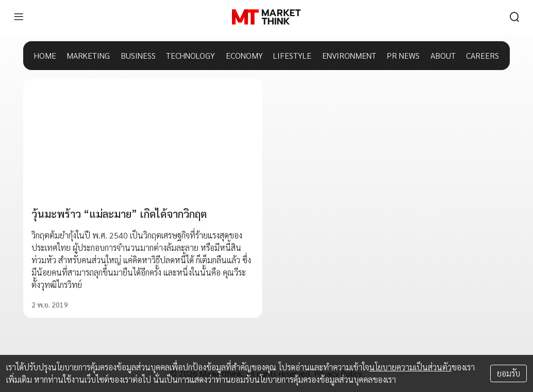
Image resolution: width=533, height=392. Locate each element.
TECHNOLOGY (190, 55)
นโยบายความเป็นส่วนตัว (410, 367)
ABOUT (443, 55)
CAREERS (482, 55)
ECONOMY (244, 55)
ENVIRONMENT (349, 55)
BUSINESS (138, 55)
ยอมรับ (509, 373)
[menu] (19, 17)
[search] (514, 17)
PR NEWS (403, 55)
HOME (45, 55)
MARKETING (88, 55)
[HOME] (266, 17)
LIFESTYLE (292, 55)
